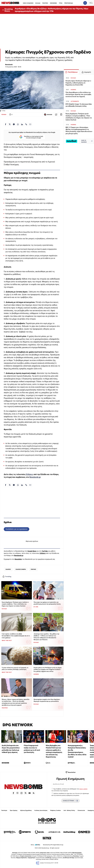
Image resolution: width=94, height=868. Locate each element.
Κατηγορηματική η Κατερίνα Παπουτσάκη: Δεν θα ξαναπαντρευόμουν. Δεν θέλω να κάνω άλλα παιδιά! (77, 751)
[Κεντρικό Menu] (91, 3)
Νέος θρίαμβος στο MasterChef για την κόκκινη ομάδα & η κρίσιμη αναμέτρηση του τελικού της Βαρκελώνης (54, 751)
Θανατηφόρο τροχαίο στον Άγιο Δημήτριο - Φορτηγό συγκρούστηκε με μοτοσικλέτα (47, 700)
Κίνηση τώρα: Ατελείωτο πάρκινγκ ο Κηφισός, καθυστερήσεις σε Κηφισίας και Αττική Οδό (78, 83)
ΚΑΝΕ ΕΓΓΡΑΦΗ (70, 801)
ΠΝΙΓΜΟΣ (33, 569)
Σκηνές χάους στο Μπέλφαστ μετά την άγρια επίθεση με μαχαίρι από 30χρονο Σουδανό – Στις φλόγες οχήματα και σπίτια (48, 669)
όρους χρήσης (83, 789)
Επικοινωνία (81, 810)
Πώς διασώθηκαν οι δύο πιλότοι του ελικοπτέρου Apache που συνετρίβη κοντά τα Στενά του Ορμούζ (78, 94)
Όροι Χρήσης (14, 810)
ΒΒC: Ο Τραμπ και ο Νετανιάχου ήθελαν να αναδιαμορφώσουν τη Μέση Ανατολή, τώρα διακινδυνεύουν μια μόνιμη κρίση (79, 130)
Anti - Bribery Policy (69, 810)
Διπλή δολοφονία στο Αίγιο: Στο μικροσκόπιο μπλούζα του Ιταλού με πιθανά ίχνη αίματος (11, 749)
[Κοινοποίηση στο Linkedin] (22, 124)
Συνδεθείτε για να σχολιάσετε (16, 529)
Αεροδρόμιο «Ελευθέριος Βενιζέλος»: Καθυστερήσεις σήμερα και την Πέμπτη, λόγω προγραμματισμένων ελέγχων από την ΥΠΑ (52, 10)
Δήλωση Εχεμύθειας (26, 810)
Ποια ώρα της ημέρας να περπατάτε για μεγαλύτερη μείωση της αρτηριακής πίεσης (47, 603)
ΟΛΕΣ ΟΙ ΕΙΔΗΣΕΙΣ (28, 3)
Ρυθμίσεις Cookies (55, 810)
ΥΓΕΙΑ (61, 3)
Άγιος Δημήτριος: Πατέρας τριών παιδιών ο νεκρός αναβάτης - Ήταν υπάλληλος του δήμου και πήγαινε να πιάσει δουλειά (15, 604)
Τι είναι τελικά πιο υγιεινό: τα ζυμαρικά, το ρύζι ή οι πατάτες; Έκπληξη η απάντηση (15, 669)
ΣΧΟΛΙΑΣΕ (48, 115)
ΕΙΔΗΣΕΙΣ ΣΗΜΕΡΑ (21, 569)
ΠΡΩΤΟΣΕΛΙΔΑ (69, 3)
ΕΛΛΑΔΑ (38, 3)
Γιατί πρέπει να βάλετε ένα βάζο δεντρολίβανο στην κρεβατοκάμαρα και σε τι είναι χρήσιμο (16, 636)
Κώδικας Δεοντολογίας (41, 810)
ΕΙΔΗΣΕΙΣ (8, 569)
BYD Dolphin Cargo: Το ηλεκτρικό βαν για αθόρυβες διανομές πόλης (79, 105)
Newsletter (18, 559)
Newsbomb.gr (35, 477)
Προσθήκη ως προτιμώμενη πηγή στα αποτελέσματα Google (31, 137)
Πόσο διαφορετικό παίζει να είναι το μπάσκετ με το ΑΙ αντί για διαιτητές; (32, 749)
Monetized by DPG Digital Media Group (53, 845)
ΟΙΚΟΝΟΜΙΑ (53, 3)
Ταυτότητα (4, 810)
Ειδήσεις (30, 474)
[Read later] (61, 115)
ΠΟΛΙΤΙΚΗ (45, 3)
